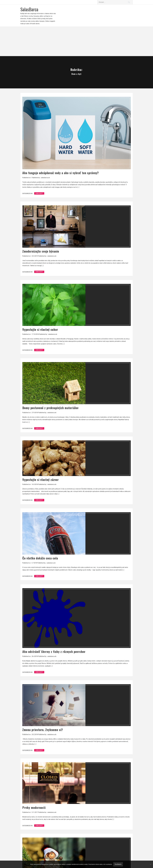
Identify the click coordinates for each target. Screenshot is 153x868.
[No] (151, 864)
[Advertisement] (77, 41)
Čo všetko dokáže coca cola (40, 558)
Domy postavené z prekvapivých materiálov (50, 408)
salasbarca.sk (45, 178)
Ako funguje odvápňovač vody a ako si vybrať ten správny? (61, 173)
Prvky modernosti (34, 808)
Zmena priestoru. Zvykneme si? (43, 730)
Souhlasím (118, 864)
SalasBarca (29, 9)
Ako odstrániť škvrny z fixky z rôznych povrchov (54, 652)
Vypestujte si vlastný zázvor (41, 480)
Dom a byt (39, 193)
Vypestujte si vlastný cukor (40, 329)
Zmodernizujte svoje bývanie (41, 251)
